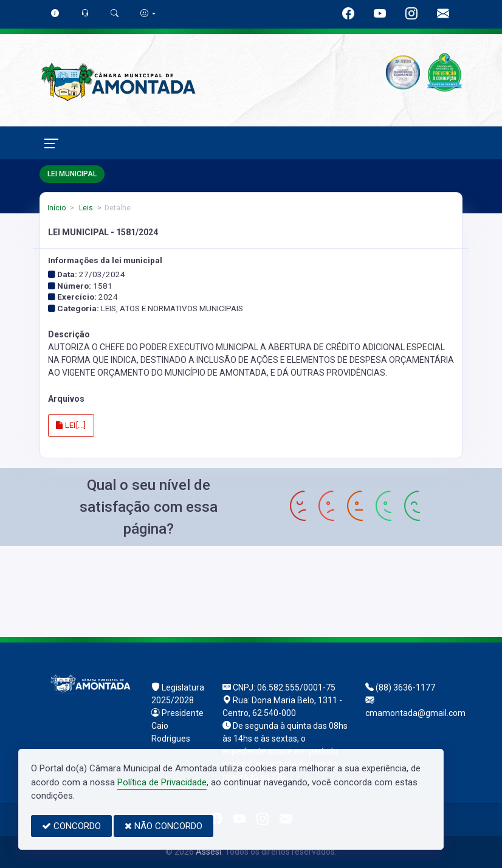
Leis (85, 208)
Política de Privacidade (162, 782)
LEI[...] (71, 425)
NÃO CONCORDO (163, 826)
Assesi (208, 852)
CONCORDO (71, 826)
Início (57, 208)
